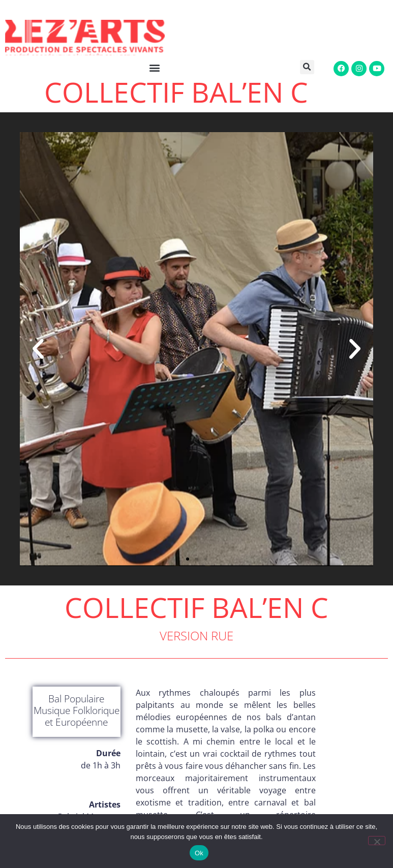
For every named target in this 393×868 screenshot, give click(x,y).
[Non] (377, 841)
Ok (199, 853)
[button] (305, 67)
